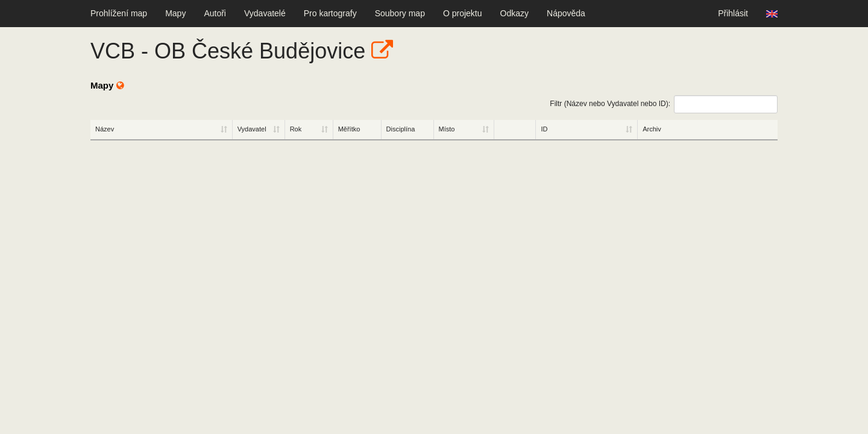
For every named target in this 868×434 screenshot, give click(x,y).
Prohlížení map (119, 13)
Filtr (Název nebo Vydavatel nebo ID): (664, 104)
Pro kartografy (330, 13)
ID (544, 129)
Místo (447, 129)
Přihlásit (733, 13)
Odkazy (514, 13)
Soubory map (400, 13)
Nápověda (566, 13)
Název (105, 129)
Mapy (175, 13)
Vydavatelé (265, 13)
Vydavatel (252, 129)
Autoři (215, 13)
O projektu (463, 13)
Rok (296, 129)
